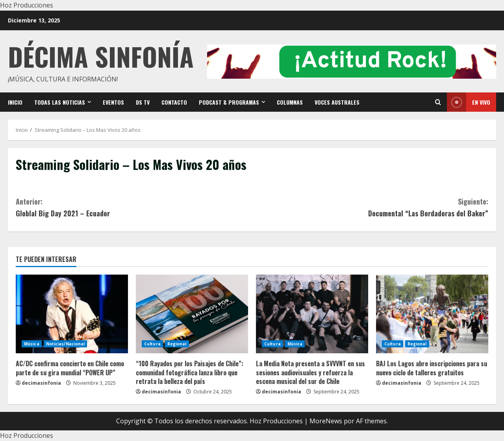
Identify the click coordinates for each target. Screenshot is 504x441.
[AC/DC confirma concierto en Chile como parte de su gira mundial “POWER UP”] (72, 314)
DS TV (143, 102)
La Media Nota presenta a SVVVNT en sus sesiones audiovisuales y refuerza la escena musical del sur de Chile (310, 372)
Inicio (15, 102)
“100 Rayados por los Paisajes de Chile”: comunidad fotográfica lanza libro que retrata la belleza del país (190, 372)
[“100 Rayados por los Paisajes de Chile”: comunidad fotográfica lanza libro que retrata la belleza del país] (192, 314)
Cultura (152, 344)
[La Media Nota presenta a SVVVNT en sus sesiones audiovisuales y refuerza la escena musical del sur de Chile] (312, 314)
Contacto (174, 102)
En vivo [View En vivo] (469, 102)
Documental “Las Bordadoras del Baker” (370, 207)
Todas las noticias (60, 102)
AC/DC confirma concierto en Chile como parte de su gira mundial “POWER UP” (70, 368)
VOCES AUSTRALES (337, 102)
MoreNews (326, 421)
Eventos (113, 102)
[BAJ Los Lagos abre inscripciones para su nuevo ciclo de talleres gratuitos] (432, 314)
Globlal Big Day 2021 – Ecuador (134, 207)
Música (32, 344)
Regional (177, 344)
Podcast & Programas (229, 102)
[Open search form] (438, 102)
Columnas (290, 102)
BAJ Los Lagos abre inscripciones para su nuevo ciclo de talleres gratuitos (432, 368)
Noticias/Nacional (66, 344)
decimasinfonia (41, 383)
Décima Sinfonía (101, 56)
